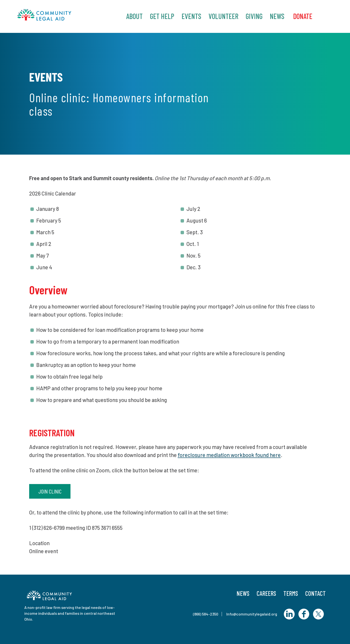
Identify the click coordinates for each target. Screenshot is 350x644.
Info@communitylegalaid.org (252, 614)
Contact (315, 593)
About (134, 16)
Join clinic (50, 491)
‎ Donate (302, 16)
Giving (254, 16)
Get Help (162, 16)
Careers (266, 593)
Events (191, 16)
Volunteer (223, 16)
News (277, 16)
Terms (291, 593)
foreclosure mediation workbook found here (229, 455)
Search (327, 16)
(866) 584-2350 (206, 614)
